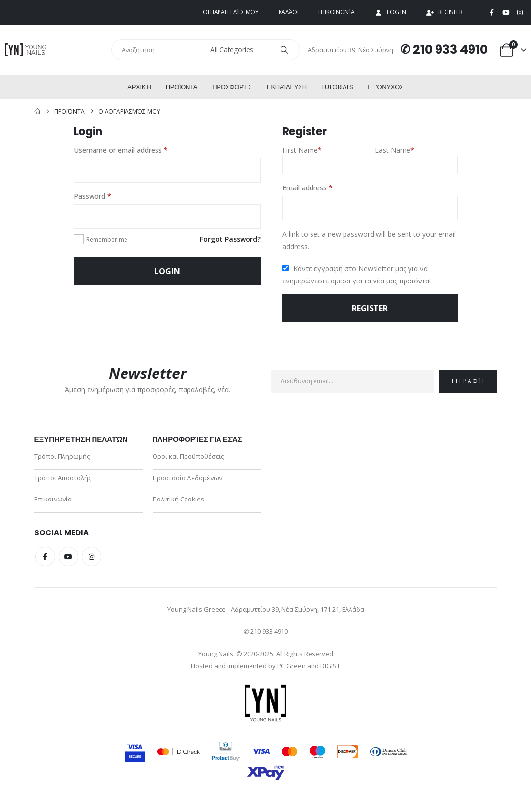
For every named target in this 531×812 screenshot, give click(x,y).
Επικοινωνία (337, 12)
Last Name (395, 150)
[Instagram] (520, 13)
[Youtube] (506, 13)
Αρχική (139, 87)
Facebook (45, 560)
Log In (390, 12)
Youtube (68, 560)
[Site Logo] (26, 49)
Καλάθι (289, 12)
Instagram (92, 560)
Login (167, 271)
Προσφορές (232, 87)
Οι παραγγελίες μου (231, 12)
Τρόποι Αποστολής (63, 479)
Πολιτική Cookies (178, 502)
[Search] (284, 50)
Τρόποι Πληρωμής (62, 457)
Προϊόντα (182, 87)
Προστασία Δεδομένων (187, 479)
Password (106, 195)
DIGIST (330, 669)
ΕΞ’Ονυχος (385, 87)
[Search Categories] (237, 50)
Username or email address (135, 149)
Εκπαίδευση (287, 87)
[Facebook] (492, 13)
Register (444, 12)
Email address (321, 187)
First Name (302, 150)
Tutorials (337, 87)
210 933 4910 (450, 49)
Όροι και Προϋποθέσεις (188, 457)
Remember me (107, 239)
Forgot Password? (230, 239)
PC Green (291, 669)
